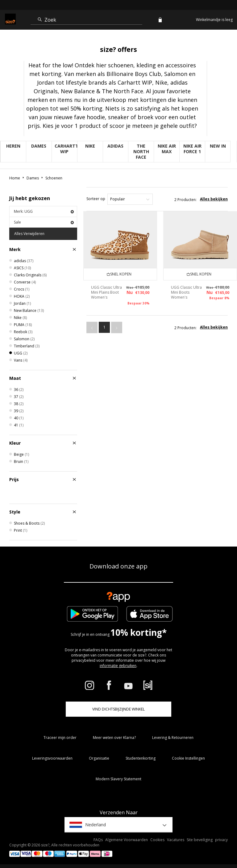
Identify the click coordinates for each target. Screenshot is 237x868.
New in (218, 146)
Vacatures (176, 840)
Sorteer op (96, 199)
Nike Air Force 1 (192, 149)
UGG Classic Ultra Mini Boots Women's (186, 292)
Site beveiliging (200, 840)
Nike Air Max (167, 149)
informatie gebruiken (118, 666)
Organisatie (99, 758)
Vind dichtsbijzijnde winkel (118, 709)
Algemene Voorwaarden (127, 840)
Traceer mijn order (60, 738)
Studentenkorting (141, 758)
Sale (44, 222)
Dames (39, 146)
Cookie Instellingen (188, 758)
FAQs (98, 840)
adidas (115, 146)
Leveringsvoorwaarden (52, 758)
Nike (90, 146)
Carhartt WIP (66, 149)
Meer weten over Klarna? (114, 738)
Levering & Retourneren (173, 738)
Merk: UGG (44, 211)
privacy (221, 840)
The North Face (141, 151)
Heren (13, 146)
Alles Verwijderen (29, 234)
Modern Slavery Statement (118, 779)
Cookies (157, 840)
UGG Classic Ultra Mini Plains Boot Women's (106, 292)
